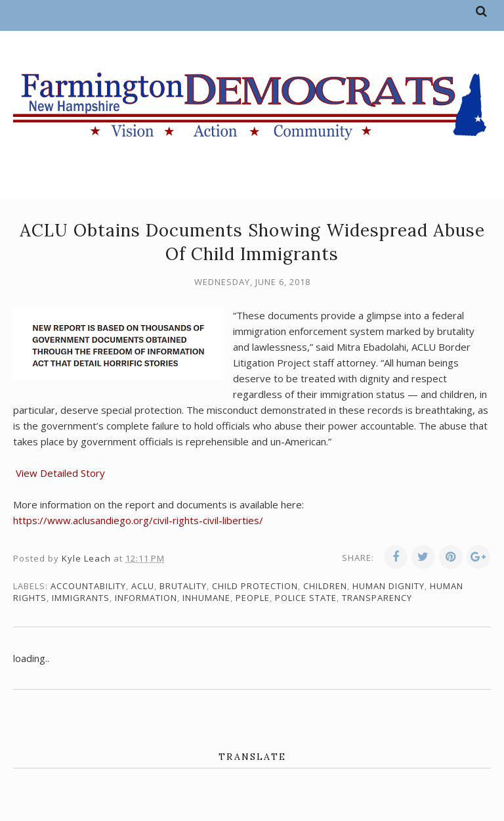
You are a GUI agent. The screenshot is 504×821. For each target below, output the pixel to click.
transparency (377, 598)
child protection (255, 586)
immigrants (81, 598)
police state (306, 598)
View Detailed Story (59, 473)
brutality (183, 586)
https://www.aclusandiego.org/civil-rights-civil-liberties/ (138, 520)
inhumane (206, 598)
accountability (88, 586)
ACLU (143, 586)
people (253, 598)
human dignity (388, 586)
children (325, 586)
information (146, 598)
